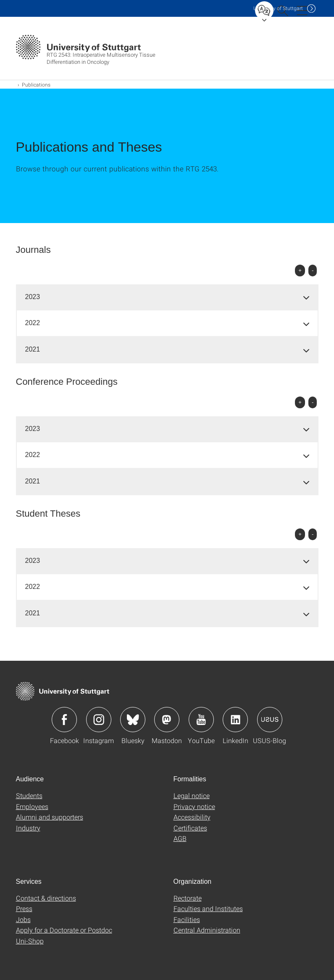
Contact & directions (46, 898)
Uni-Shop (30, 941)
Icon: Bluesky (133, 720)
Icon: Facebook (64, 720)
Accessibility (192, 817)
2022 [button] (33, 323)
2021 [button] (33, 349)
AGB (180, 838)
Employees (32, 806)
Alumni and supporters (50, 817)
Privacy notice (194, 806)
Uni (278, 8)
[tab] (167, 297)
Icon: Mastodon (167, 720)
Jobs (23, 919)
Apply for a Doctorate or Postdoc (64, 930)
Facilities (187, 919)
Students (29, 795)
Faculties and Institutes (208, 908)
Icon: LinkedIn (235, 720)
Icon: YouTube (201, 720)
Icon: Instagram (99, 720)
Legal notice (192, 795)
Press (24, 908)
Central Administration (207, 930)
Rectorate (188, 898)
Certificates (190, 828)
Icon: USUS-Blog (270, 720)
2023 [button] (33, 297)
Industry (28, 828)
